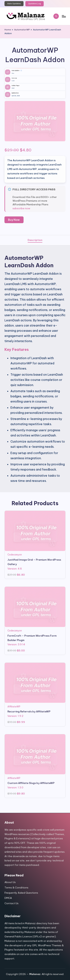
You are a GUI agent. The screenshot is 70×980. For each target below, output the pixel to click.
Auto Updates (14, 4)
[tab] (35, 240)
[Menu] (64, 16)
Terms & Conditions (16, 888)
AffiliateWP (14, 707)
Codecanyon (15, 555)
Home (8, 30)
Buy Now (14, 220)
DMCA (8, 898)
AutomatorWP (22, 30)
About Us (10, 882)
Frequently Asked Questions (21, 893)
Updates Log (35, 4)
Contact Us (11, 903)
